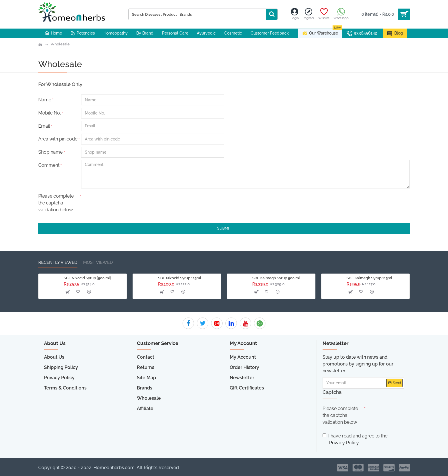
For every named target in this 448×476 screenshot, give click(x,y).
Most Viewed (98, 262)
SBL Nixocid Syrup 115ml (180, 278)
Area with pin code (58, 139)
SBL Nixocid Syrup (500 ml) (87, 278)
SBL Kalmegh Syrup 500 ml (276, 278)
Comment (49, 165)
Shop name (50, 152)
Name (45, 100)
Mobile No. (50, 113)
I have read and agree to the (355, 440)
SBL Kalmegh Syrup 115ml (369, 278)
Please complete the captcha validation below (56, 203)
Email (44, 126)
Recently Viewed (58, 262)
